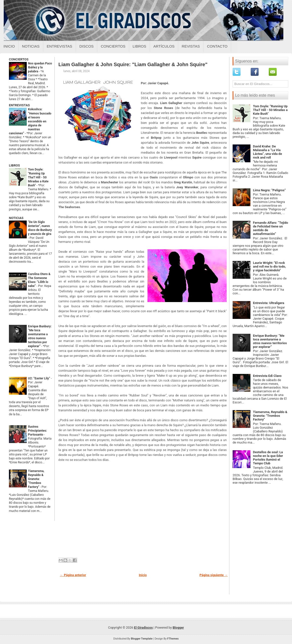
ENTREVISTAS (19, 105)
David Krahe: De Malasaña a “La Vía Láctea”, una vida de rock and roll (267, 152)
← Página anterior (73, 575)
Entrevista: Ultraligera (268, 303)
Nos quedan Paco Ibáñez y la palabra (40, 67)
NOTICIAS (16, 218)
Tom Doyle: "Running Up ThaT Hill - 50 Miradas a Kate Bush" (38, 177)
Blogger (178, 628)
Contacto (217, 46)
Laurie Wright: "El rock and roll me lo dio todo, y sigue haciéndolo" (269, 266)
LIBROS (14, 165)
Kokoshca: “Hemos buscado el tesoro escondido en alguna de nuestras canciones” (30, 121)
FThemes (173, 639)
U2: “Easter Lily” (39, 378)
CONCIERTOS (19, 59)
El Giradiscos (143, 628)
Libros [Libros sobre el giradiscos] (139, 46)
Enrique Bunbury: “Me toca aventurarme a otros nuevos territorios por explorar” (270, 341)
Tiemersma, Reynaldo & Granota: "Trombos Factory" (36, 479)
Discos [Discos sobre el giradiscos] (87, 46)
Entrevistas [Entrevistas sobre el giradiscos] (60, 46)
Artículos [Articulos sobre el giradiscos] (164, 46)
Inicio (9, 46)
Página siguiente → (214, 575)
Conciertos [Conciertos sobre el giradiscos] (113, 46)
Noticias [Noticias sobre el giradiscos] (31, 46)
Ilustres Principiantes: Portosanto (37, 431)
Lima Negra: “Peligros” (269, 190)
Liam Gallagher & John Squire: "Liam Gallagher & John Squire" (133, 64)
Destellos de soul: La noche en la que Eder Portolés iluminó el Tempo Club (268, 458)
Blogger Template (142, 639)
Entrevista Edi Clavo (267, 376)
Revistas (191, 46)
